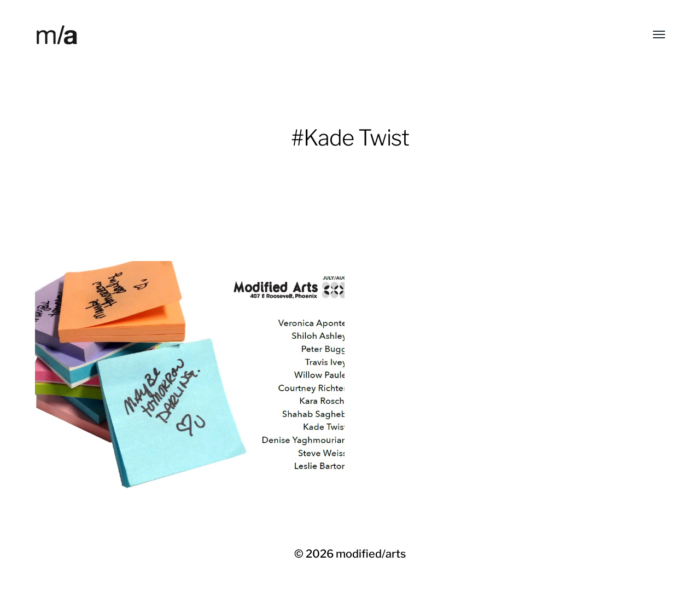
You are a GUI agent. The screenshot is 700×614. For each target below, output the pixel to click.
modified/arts (371, 554)
